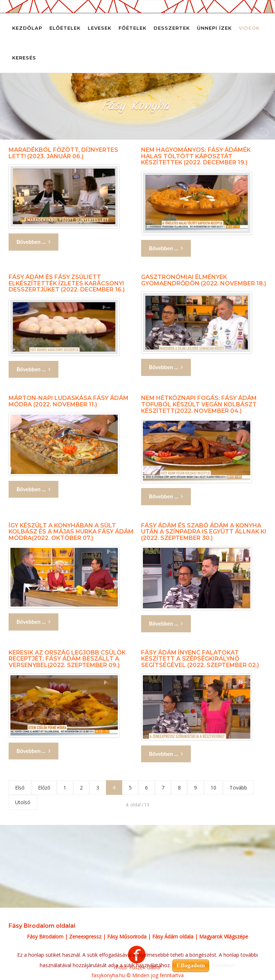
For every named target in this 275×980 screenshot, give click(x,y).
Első (20, 788)
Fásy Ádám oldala (173, 937)
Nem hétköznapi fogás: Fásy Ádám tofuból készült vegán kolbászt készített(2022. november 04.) (199, 404)
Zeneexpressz (85, 937)
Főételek (132, 28)
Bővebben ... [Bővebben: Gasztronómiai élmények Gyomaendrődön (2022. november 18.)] (166, 367)
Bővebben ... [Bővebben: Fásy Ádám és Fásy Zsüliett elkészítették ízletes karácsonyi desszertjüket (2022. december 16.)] (33, 369)
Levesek (100, 28)
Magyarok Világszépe (224, 937)
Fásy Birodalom (45, 937)
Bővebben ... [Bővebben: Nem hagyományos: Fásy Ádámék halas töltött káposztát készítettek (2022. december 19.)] (166, 248)
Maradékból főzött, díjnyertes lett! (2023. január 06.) (63, 153)
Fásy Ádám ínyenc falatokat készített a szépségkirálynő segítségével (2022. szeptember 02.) (200, 659)
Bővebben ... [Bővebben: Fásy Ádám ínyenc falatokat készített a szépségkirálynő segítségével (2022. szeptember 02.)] (166, 754)
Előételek (65, 28)
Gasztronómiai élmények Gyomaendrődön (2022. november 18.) (204, 280)
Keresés (24, 58)
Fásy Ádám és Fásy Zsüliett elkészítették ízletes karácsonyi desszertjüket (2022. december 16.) (67, 283)
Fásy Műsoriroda (127, 937)
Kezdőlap (27, 28)
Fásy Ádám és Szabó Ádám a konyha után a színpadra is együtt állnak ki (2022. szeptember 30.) (204, 532)
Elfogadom (191, 965)
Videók (249, 28)
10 (219, 788)
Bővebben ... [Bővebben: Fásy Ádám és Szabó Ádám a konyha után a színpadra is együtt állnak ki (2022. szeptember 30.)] (166, 624)
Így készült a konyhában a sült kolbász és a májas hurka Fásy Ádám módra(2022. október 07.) (71, 532)
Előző (45, 788)
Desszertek (172, 28)
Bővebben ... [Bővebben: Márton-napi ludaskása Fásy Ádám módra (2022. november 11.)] (33, 489)
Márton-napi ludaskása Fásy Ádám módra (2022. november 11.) (69, 401)
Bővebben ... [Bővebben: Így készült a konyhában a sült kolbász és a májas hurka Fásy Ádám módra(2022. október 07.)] (33, 622)
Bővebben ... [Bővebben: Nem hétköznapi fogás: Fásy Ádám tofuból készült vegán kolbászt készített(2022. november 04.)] (166, 496)
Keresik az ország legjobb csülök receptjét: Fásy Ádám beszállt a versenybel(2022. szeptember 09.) (67, 659)
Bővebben (224, 965)
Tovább (245, 788)
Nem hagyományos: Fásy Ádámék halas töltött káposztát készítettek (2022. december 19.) (196, 156)
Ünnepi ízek (214, 28)
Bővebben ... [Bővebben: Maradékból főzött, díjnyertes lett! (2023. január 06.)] (33, 242)
